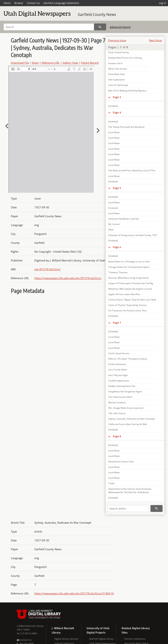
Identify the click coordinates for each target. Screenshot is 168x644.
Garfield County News (97, 14)
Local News (114, 132)
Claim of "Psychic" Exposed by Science (127, 305)
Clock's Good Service (119, 353)
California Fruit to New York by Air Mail (128, 424)
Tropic (111, 483)
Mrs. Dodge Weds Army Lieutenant (126, 408)
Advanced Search (120, 27)
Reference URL (51, 63)
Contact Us (33, 3)
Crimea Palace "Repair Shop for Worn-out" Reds (132, 300)
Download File (20, 63)
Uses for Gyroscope (118, 85)
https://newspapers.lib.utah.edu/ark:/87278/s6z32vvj (68, 278)
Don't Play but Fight (118, 375)
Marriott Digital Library (102, 639)
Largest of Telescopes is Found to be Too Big (131, 283)
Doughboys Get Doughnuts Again (125, 391)
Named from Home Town (121, 462)
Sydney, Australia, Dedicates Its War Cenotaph (132, 419)
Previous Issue (117, 40)
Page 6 (117, 247)
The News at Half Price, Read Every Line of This (132, 170)
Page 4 (117, 112)
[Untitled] (113, 106)
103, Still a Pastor (117, 413)
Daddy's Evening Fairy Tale (122, 386)
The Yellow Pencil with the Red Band (126, 127)
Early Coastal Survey (119, 52)
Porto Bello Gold (116, 74)
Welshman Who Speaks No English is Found (130, 289)
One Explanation (117, 80)
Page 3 (117, 97)
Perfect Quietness (117, 364)
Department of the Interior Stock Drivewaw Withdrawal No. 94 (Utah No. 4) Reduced (130, 491)
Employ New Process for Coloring (125, 58)
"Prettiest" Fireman (118, 272)
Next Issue (155, 40)
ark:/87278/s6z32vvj (47, 269)
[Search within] (128, 508)
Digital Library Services (66, 639)
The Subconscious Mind (120, 397)
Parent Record (90, 63)
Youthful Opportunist (119, 381)
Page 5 (117, 188)
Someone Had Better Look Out (124, 219)
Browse (19, 3)
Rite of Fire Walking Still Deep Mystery (127, 91)
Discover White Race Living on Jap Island (128, 278)
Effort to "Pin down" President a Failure (128, 359)
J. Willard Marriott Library (30, 626)
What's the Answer (118, 69)
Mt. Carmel (114, 224)
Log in (163, 3)
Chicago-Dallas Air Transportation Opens (129, 267)
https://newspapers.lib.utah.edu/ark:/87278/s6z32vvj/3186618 (74, 593)
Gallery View (70, 63)
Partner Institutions (135, 639)
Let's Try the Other (118, 370)
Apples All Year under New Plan (124, 294)
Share (35, 63)
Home (7, 3)
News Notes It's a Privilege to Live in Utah (129, 262)
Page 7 (117, 323)
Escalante (113, 208)
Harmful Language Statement (61, 3)
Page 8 (117, 436)
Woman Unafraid (117, 402)
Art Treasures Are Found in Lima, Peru (127, 311)
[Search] (49, 27)
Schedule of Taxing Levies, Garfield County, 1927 (133, 235)
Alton (111, 230)
